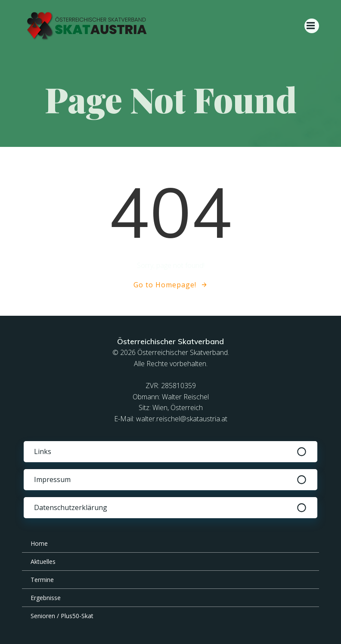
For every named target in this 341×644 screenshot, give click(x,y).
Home (39, 543)
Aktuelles (43, 562)
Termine (42, 580)
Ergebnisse (46, 598)
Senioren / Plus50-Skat (62, 616)
